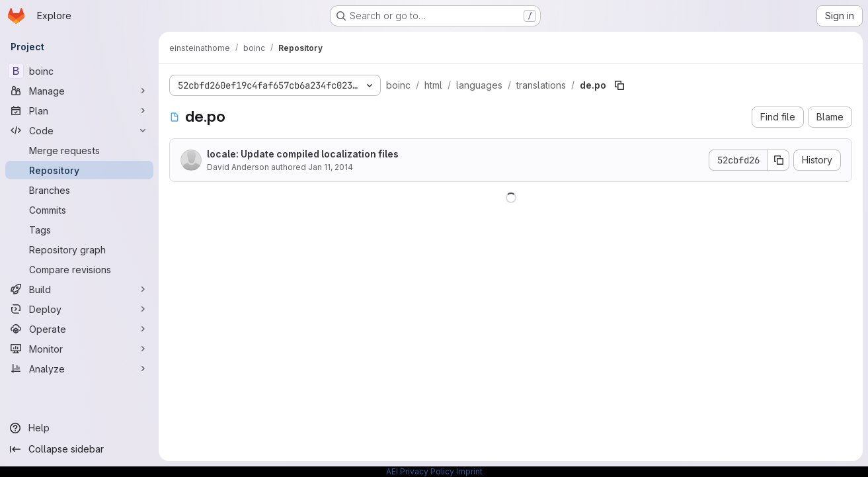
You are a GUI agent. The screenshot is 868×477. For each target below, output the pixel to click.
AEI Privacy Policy (420, 471)
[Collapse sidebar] (79, 449)
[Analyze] (79, 369)
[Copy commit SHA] (779, 160)
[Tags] (79, 230)
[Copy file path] (619, 85)
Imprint (469, 471)
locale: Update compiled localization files (303, 154)
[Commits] (79, 210)
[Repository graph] (79, 249)
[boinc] (79, 71)
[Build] (79, 289)
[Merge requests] (79, 150)
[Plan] (79, 110)
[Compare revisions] (79, 269)
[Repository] (79, 170)
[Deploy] (79, 309)
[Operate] (79, 329)
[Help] (79, 428)
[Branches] (79, 190)
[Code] (79, 130)
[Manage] (79, 91)
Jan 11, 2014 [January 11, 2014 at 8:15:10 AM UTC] (331, 167)
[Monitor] (79, 349)
